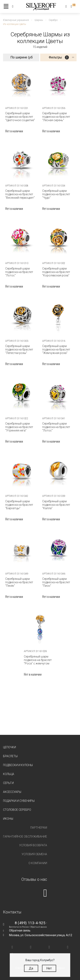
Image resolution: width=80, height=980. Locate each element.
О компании (38, 863)
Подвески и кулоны (18, 765)
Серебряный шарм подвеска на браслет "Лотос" (19, 272)
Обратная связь (20, 930)
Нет (49, 968)
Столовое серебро (17, 810)
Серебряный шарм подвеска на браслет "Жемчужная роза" (56, 349)
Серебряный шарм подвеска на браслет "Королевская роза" (56, 272)
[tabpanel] (58, 394)
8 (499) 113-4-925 (30, 923)
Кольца (9, 774)
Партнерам (39, 828)
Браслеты (10, 756)
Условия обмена (34, 854)
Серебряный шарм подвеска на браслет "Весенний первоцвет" (20, 194)
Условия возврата (33, 845)
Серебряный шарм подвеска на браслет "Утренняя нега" (19, 427)
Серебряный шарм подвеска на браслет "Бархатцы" (19, 505)
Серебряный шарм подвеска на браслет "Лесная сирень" (56, 117)
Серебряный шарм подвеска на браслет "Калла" (56, 505)
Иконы (8, 819)
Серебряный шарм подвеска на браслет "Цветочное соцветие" (20, 117)
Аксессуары (12, 792)
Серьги (8, 783)
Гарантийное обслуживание (25, 837)
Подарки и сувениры (19, 801)
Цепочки (9, 747)
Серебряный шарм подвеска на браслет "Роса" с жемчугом (38, 660)
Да (31, 968)
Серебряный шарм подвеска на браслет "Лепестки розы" (19, 349)
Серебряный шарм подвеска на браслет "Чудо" (56, 194)
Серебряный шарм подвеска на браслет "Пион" (56, 582)
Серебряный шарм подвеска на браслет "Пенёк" (19, 582)
